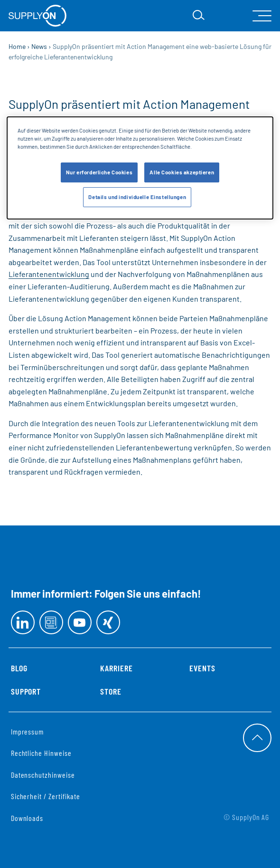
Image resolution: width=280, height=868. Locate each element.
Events (202, 668)
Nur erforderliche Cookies (99, 172)
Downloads (27, 818)
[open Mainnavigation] (262, 16)
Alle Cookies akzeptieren (182, 172)
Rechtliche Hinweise (41, 753)
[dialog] (140, 168)
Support (26, 691)
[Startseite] (37, 16)
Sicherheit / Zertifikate (46, 796)
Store (111, 691)
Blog (19, 668)
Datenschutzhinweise (43, 775)
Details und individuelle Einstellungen (137, 197)
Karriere (117, 668)
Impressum (28, 731)
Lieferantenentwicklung (49, 274)
